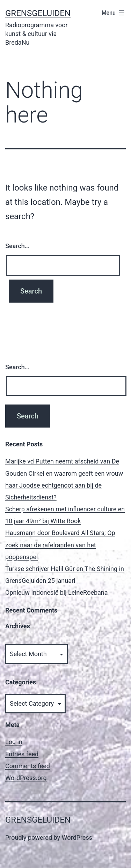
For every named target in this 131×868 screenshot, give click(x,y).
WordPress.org (26, 778)
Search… (17, 246)
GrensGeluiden (38, 13)
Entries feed (22, 754)
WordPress (77, 837)
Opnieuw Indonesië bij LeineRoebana (57, 592)
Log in (14, 742)
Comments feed (28, 766)
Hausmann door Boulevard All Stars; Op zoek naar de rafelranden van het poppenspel (60, 545)
